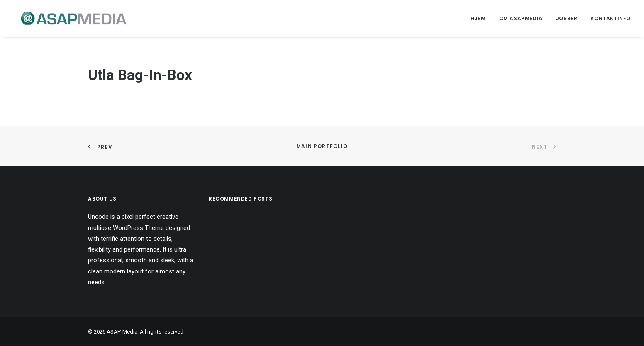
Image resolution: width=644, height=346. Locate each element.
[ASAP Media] (66, 18)
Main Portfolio (322, 146)
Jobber (567, 18)
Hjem (478, 18)
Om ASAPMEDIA (521, 18)
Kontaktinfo (611, 18)
